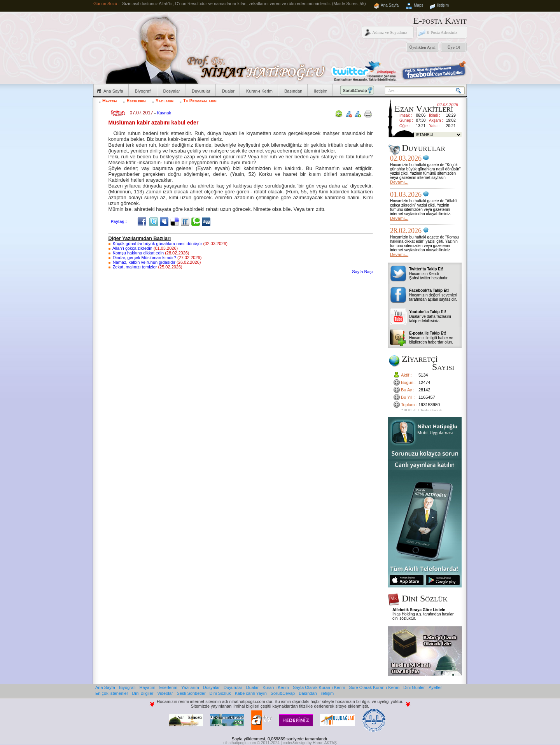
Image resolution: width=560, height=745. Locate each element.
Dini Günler (414, 687)
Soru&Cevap (283, 693)
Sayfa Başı (362, 272)
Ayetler (435, 687)
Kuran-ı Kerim (259, 91)
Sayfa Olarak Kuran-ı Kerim (319, 687)
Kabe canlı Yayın (251, 693)
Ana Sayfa (390, 5)
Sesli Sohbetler (191, 693)
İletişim (443, 5)
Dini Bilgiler (143, 693)
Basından (293, 91)
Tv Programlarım (200, 101)
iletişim (327, 693)
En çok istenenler (112, 693)
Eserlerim (136, 101)
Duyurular (201, 91)
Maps (418, 5)
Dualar (228, 91)
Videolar (165, 693)
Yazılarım (164, 101)
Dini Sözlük (220, 693)
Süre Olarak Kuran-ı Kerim (374, 687)
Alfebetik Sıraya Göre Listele (419, 610)
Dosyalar (172, 91)
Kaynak (164, 113)
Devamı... (399, 182)
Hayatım (109, 101)
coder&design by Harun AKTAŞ (310, 743)
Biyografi (143, 91)
